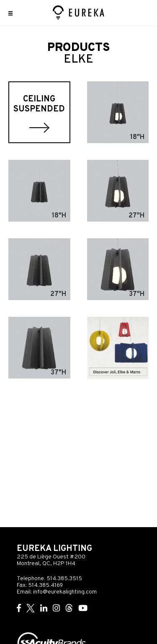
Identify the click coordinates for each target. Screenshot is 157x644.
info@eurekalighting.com (65, 592)
